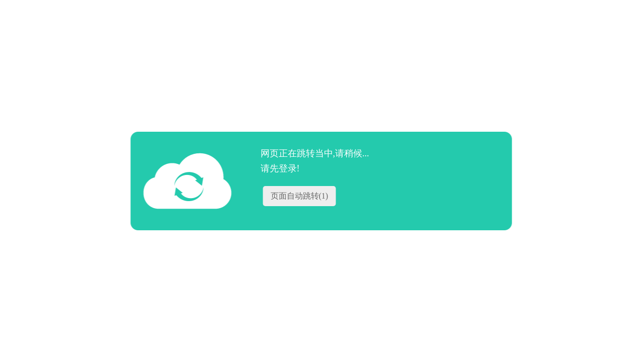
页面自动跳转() (300, 196)
